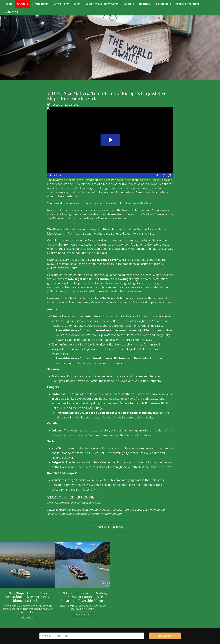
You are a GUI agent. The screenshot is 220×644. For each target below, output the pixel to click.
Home (9, 4)
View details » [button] (28, 617)
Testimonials (162, 4)
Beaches (144, 4)
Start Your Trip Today (110, 527)
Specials (22, 4)
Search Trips (61, 4)
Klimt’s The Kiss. (141, 340)
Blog (77, 4)
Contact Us (11, 11)
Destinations (40, 4)
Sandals (129, 4)
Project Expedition (187, 4)
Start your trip (165, 636)
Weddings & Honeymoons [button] (102, 4)
